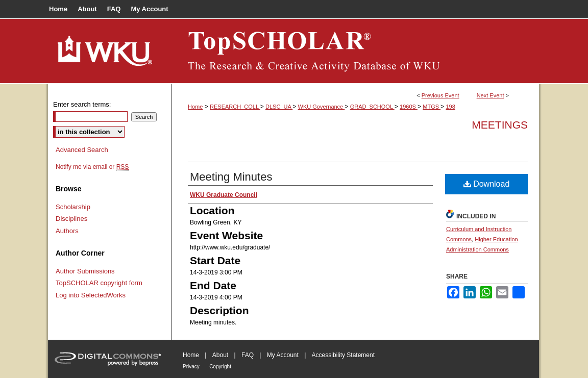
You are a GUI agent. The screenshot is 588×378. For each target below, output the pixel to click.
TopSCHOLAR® (355, 51)
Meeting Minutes (231, 177)
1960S (409, 107)
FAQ (248, 355)
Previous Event (440, 95)
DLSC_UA (279, 107)
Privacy (191, 367)
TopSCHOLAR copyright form (99, 283)
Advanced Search (82, 150)
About (220, 355)
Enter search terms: (82, 104)
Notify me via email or (92, 167)
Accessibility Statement (343, 355)
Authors (67, 231)
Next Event (491, 95)
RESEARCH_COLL (235, 107)
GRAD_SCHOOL (372, 107)
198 (450, 107)
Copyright (220, 367)
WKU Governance (322, 107)
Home (195, 107)
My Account (283, 355)
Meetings (500, 125)
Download (487, 184)
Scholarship (73, 207)
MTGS (432, 107)
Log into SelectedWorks (91, 295)
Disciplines (71, 219)
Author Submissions (85, 271)
